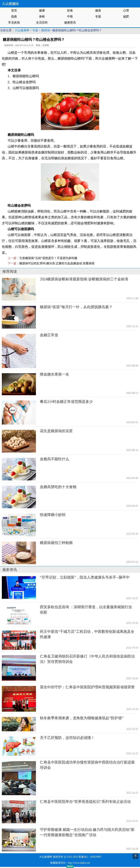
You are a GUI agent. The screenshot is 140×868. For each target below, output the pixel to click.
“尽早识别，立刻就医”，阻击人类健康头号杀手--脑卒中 (85, 577)
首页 (14, 10)
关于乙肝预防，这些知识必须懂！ (67, 738)
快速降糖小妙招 (53, 515)
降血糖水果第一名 (55, 374)
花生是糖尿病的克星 (56, 431)
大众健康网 (22, 30)
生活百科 (42, 22)
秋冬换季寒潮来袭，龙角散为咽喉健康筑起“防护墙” (82, 718)
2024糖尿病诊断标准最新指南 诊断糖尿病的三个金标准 (84, 279)
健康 (42, 10)
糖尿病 (46, 30)
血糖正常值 (49, 335)
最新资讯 (10, 570)
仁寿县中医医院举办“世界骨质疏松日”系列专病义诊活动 (85, 802)
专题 (98, 16)
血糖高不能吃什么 (55, 459)
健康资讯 (70, 22)
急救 (14, 16)
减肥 (126, 16)
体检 (42, 16)
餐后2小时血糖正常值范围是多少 (66, 402)
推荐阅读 (10, 271)
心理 (126, 10)
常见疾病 (14, 22)
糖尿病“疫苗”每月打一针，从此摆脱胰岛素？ (76, 307)
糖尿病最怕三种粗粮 (56, 543)
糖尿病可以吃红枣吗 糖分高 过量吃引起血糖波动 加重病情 (57, 263)
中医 (70, 16)
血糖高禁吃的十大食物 (58, 487)
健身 (98, 10)
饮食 (70, 10)
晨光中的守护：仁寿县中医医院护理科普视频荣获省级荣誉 (87, 687)
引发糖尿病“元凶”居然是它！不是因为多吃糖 (48, 258)
